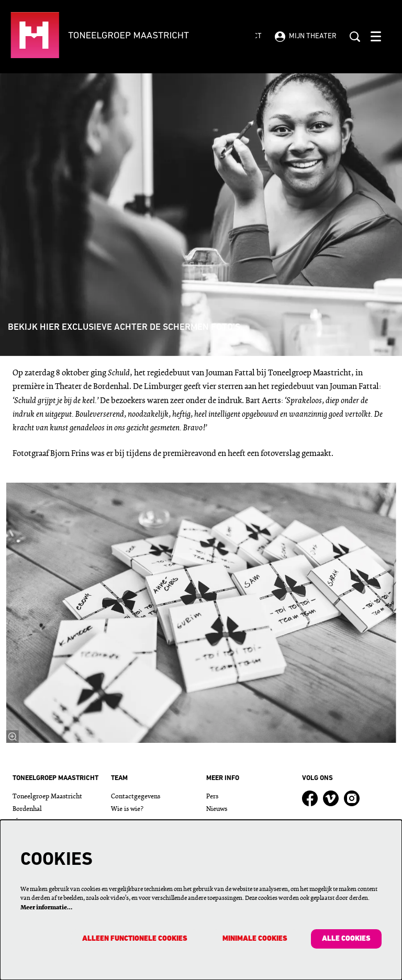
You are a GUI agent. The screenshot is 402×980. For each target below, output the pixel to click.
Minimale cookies (255, 939)
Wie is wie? (127, 809)
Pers (212, 797)
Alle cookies (346, 939)
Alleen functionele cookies (135, 939)
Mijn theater (306, 37)
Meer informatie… (46, 908)
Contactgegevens (136, 797)
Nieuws (217, 809)
